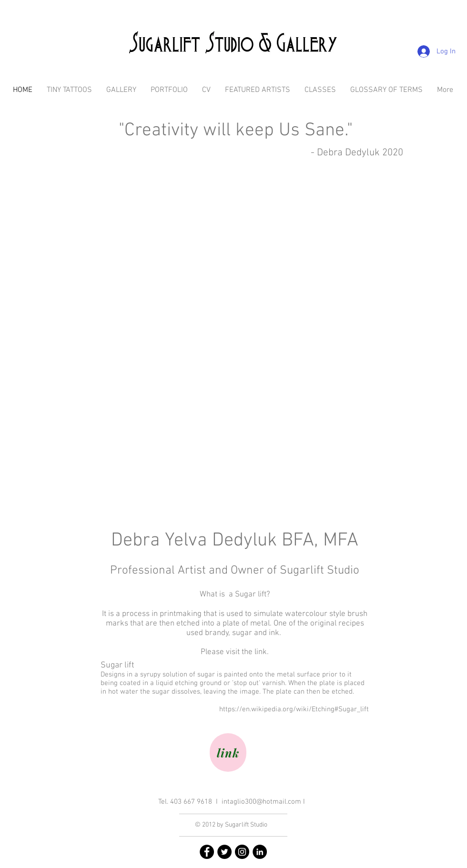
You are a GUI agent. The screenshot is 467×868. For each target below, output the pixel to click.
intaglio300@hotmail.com (261, 802)
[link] (228, 752)
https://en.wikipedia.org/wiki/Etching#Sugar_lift (294, 709)
